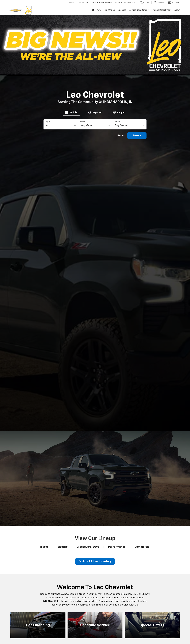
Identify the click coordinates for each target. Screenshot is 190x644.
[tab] (71, 113)
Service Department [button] (139, 10)
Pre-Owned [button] (109, 10)
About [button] (177, 10)
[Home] (93, 10)
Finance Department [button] (161, 10)
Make (83, 122)
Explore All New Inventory (95, 561)
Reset (121, 136)
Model (117, 122)
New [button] (99, 10)
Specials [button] (122, 10)
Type (48, 122)
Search (137, 136)
